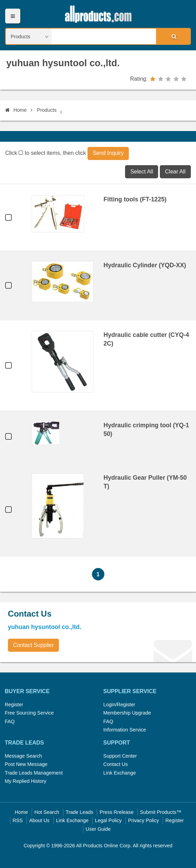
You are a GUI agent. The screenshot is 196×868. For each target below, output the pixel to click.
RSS (18, 820)
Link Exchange (120, 773)
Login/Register (119, 705)
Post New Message (26, 764)
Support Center (120, 756)
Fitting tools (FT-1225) (135, 199)
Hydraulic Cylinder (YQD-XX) (145, 265)
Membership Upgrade (127, 713)
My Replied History (26, 781)
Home (16, 110)
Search (173, 36)
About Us (39, 820)
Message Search (23, 756)
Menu (13, 16)
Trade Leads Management (34, 773)
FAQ (10, 721)
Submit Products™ (161, 812)
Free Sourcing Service (29, 713)
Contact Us (116, 764)
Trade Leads (79, 812)
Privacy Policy (144, 820)
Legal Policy (109, 820)
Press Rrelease (116, 812)
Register (14, 705)
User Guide (98, 829)
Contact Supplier (33, 645)
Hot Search (47, 812)
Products (47, 110)
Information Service (125, 730)
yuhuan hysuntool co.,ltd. (63, 63)
